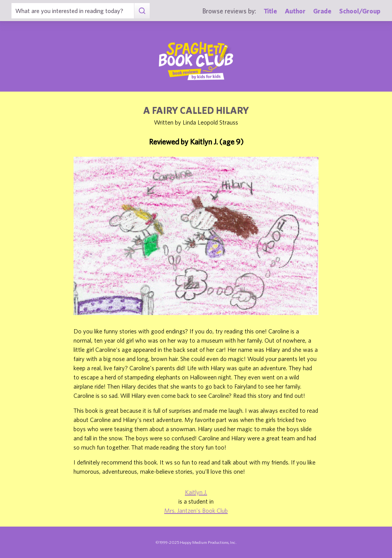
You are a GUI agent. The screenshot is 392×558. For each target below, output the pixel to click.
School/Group (360, 11)
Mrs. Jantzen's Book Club (196, 510)
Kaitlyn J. (196, 492)
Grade (322, 11)
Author (295, 11)
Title (270, 11)
